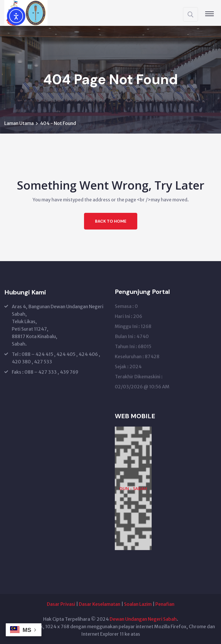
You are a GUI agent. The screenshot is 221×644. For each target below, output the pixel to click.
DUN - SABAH (133, 488)
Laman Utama (19, 123)
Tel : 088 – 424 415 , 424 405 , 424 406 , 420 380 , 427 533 (56, 358)
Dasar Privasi (61, 604)
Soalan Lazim (138, 604)
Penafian (165, 604)
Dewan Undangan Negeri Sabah (143, 619)
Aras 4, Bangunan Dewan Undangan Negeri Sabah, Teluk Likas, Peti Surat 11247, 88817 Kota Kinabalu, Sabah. (58, 325)
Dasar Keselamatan (100, 604)
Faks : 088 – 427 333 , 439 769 (45, 372)
